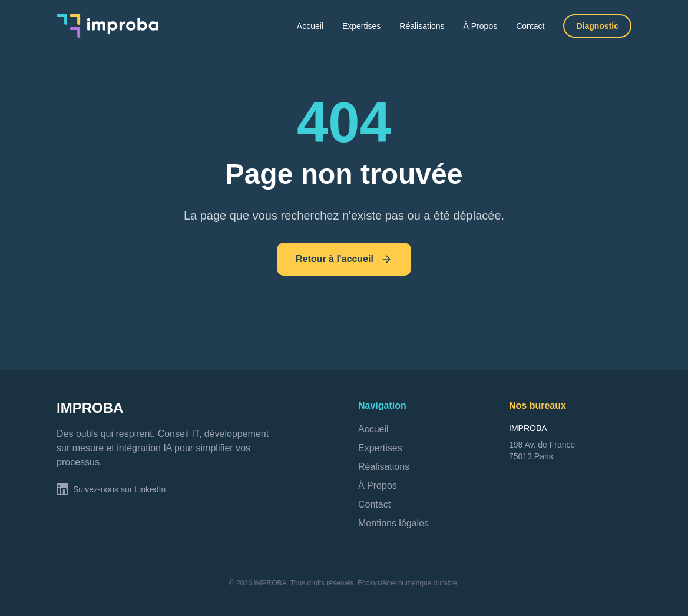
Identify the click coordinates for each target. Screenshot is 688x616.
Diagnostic (597, 26)
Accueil (310, 26)
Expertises (361, 26)
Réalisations (422, 26)
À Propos (481, 26)
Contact (530, 26)
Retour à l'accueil (344, 259)
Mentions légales (393, 523)
